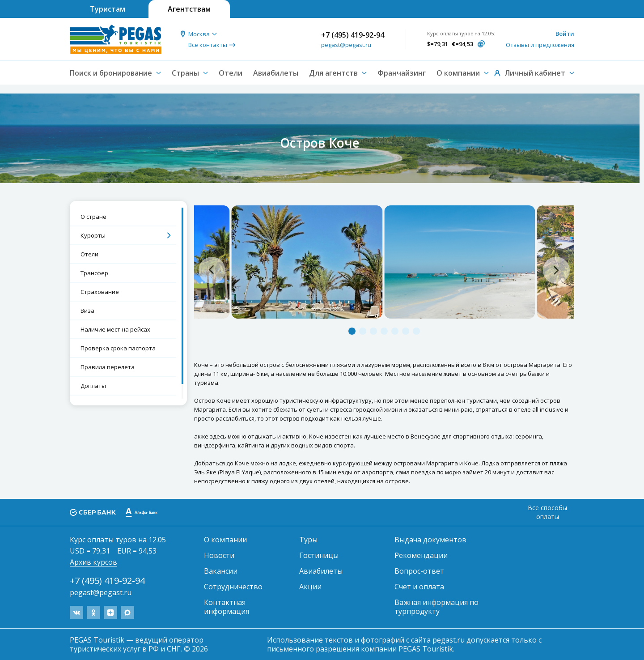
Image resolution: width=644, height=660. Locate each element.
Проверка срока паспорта (118, 348)
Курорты (93, 235)
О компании (225, 540)
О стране (93, 217)
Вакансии (221, 571)
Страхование (100, 292)
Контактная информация (227, 607)
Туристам (108, 9)
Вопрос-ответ (419, 571)
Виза (87, 311)
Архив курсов (93, 562)
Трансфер (94, 273)
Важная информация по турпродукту (436, 607)
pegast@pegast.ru (346, 45)
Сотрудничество (233, 587)
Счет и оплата (419, 587)
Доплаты (93, 386)
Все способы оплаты (547, 512)
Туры (308, 540)
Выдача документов (430, 540)
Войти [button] (565, 34)
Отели (231, 73)
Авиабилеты (276, 73)
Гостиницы (319, 555)
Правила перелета (108, 367)
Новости (219, 555)
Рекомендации (421, 555)
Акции (310, 587)
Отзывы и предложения (540, 45)
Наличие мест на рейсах (115, 329)
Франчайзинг (402, 73)
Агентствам (189, 9)
